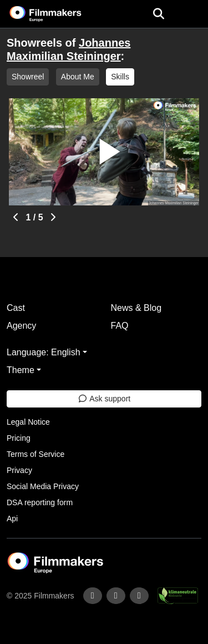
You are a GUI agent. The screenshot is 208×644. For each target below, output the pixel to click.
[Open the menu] (158, 14)
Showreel (28, 77)
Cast (16, 308)
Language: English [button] (44, 352)
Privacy (19, 470)
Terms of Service (35, 454)
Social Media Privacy (43, 486)
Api (12, 519)
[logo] (59, 14)
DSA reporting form (40, 502)
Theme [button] (21, 370)
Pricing (19, 438)
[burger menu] (191, 14)
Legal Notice (28, 422)
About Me (78, 77)
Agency (21, 326)
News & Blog (136, 308)
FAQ (120, 326)
